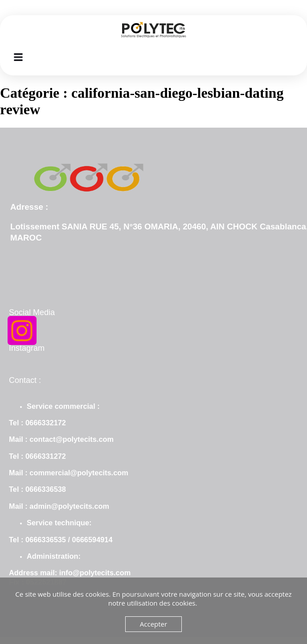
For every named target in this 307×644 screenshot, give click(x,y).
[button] (18, 57)
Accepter (153, 624)
